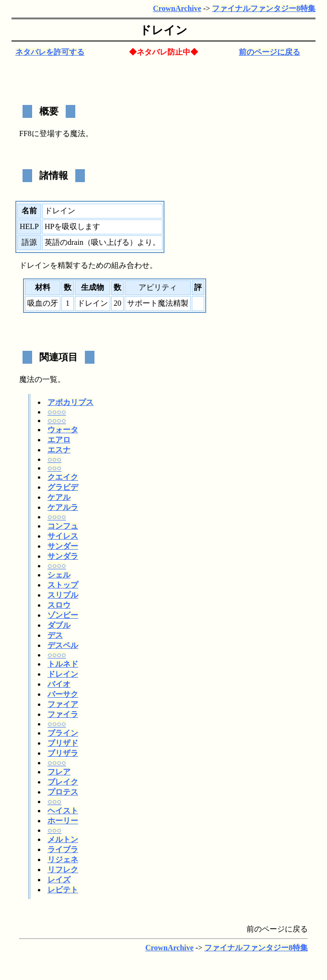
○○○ (54, 459)
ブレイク (63, 782)
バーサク (63, 694)
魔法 (78, 133)
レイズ (59, 880)
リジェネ (63, 859)
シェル (59, 575)
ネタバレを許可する (50, 52)
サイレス (63, 536)
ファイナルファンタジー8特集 (264, 8)
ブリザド (63, 743)
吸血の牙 (43, 303)
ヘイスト (63, 811)
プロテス (63, 792)
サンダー (63, 546)
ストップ (63, 585)
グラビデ (63, 487)
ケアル (59, 497)
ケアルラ (63, 507)
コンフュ (63, 526)
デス (55, 635)
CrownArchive (177, 8)
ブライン (63, 733)
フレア (59, 772)
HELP (29, 226)
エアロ (59, 440)
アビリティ (158, 287)
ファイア (63, 704)
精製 (65, 265)
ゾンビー (63, 615)
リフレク (63, 870)
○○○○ (57, 412)
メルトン (63, 839)
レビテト (63, 890)
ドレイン (63, 674)
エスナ (59, 450)
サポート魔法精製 (158, 303)
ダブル (59, 625)
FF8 (25, 133)
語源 (29, 242)
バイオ (59, 684)
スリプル (63, 595)
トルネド (63, 664)
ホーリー (63, 821)
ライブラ (63, 849)
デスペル (63, 645)
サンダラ (63, 556)
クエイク (63, 477)
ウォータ (63, 430)
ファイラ (63, 714)
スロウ (59, 605)
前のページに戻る (269, 52)
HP (49, 226)
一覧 (50, 379)
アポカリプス (70, 402)
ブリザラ (63, 753)
